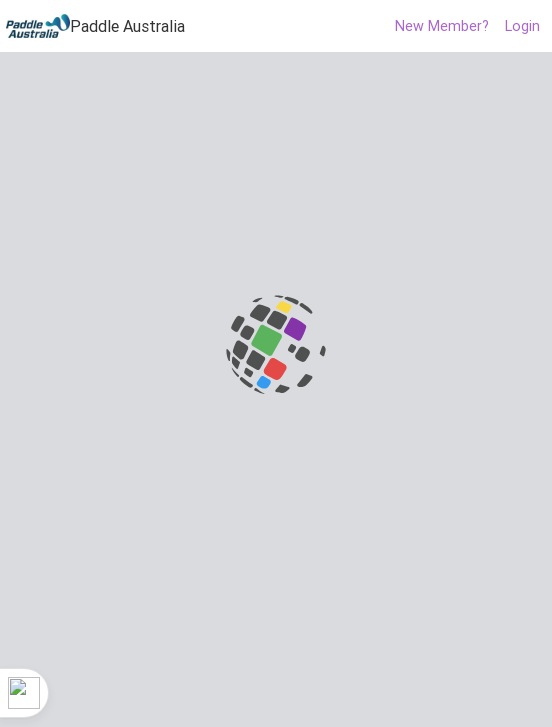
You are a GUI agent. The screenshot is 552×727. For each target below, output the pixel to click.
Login (522, 26)
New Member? (442, 26)
